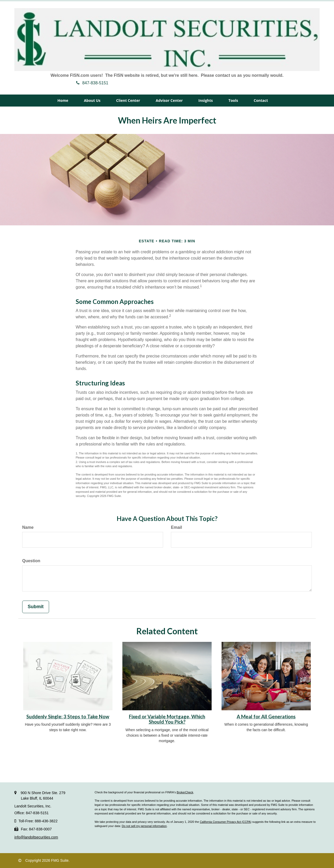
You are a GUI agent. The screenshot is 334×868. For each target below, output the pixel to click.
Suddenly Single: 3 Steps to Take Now (68, 717)
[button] (92, 101)
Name (28, 527)
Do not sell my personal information (144, 826)
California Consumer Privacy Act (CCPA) (226, 822)
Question (31, 561)
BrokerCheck (185, 792)
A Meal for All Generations (266, 717)
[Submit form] (36, 607)
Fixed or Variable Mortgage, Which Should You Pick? (167, 719)
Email (177, 527)
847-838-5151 (92, 83)
